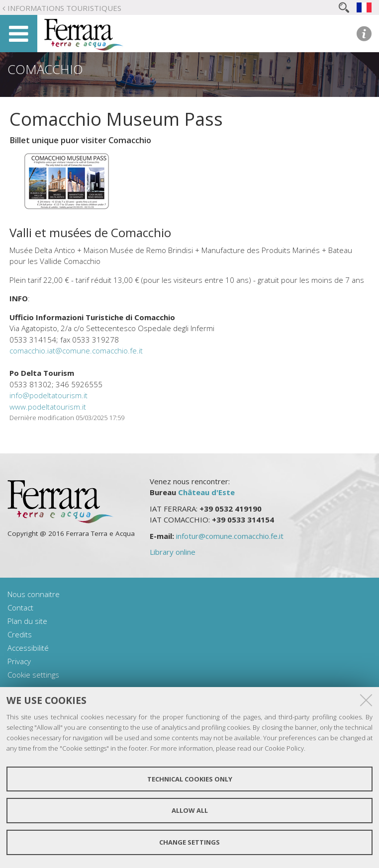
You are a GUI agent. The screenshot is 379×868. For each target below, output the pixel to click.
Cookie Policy (284, 748)
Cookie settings (33, 675)
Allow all (190, 810)
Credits (20, 634)
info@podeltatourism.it (48, 395)
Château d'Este (206, 492)
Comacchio (45, 69)
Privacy (19, 661)
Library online (173, 552)
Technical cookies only (190, 779)
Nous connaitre (34, 594)
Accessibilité (28, 648)
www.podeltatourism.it (48, 407)
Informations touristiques (64, 8)
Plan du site (27, 621)
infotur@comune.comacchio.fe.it (230, 536)
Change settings (189, 842)
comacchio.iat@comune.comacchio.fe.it (76, 350)
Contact (20, 608)
